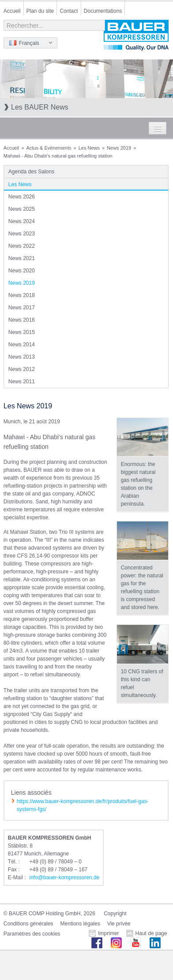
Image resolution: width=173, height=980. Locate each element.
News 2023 (22, 234)
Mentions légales (80, 924)
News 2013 (22, 357)
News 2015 (22, 332)
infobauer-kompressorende (65, 877)
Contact (69, 11)
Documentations (103, 11)
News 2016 (22, 320)
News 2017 (22, 308)
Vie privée (119, 924)
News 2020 (22, 271)
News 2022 (22, 246)
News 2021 (22, 258)
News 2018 (22, 295)
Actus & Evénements (49, 148)
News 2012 (22, 369)
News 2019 (119, 148)
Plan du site (40, 11)
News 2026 (22, 197)
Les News (89, 148)
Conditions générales (28, 924)
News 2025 (22, 209)
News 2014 (22, 345)
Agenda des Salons (31, 172)
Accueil (12, 11)
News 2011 (22, 382)
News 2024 (22, 221)
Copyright (115, 914)
